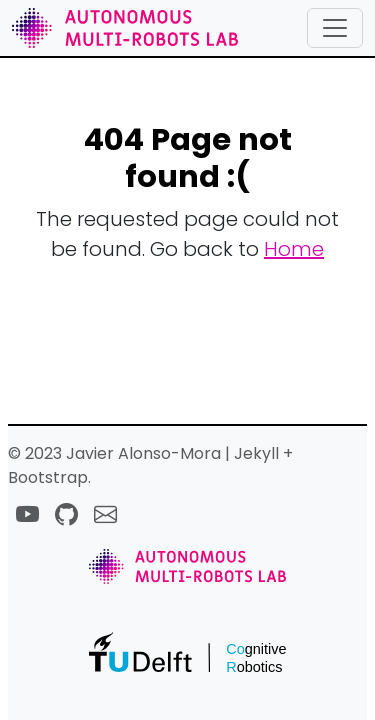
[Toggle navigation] (335, 28)
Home (294, 249)
